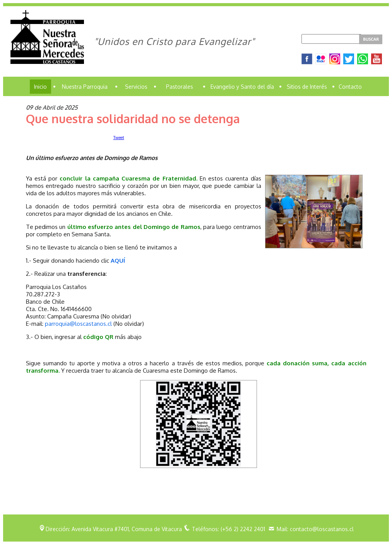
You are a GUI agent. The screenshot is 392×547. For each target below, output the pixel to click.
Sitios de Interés (307, 87)
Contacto (350, 87)
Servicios (136, 87)
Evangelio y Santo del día (242, 87)
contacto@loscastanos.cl (322, 529)
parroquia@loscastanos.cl (78, 324)
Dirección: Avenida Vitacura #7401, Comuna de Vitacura (114, 529)
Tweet (119, 138)
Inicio (40, 87)
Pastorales (180, 87)
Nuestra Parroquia (85, 87)
